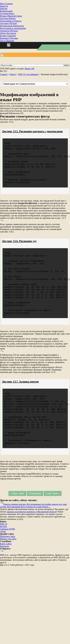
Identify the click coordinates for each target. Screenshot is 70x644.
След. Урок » (53, 521)
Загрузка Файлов (8, 18)
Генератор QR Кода (9, 31)
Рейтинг (4, 9)
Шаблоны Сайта (8, 563)
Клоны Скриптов (8, 36)
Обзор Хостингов (8, 33)
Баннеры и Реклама (9, 38)
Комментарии (6, 11)
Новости (4, 6)
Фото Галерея (6, 4)
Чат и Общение (7, 41)
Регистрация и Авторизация (13, 28)
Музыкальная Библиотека (12, 26)
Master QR (29, 69)
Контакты (4, 573)
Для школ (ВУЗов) (8, 23)
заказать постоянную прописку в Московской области (32, 539)
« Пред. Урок (17, 521)
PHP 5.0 (4, 551)
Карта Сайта (6, 571)
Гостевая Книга (7, 13)
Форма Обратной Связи (11, 16)
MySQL (4, 554)
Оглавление (35, 521)
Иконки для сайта (8, 566)
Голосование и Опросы (11, 21)
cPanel (3, 559)
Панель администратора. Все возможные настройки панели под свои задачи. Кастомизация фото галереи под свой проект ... (33, 533)
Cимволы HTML (8, 556)
